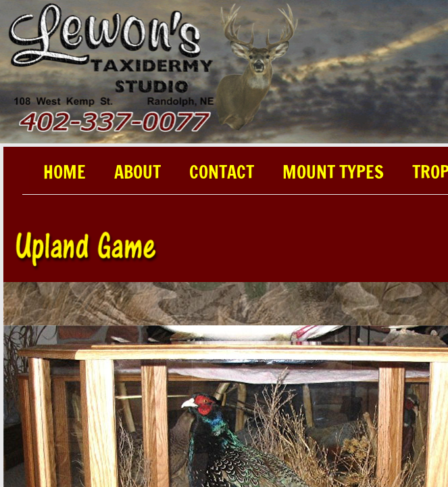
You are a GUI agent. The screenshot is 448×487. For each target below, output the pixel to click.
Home (65, 173)
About (138, 173)
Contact (222, 173)
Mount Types (333, 173)
